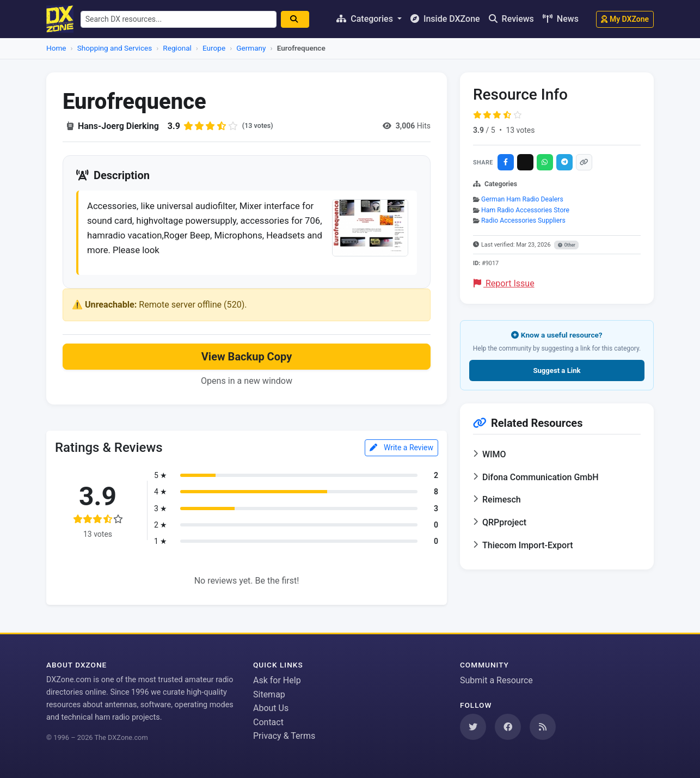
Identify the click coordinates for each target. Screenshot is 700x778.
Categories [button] (366, 19)
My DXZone (625, 19)
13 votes (520, 130)
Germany (251, 48)
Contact (268, 722)
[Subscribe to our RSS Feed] (543, 727)
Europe (214, 48)
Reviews (511, 19)
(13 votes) (259, 126)
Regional (177, 48)
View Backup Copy (247, 363)
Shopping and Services (115, 48)
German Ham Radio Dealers (522, 199)
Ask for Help (277, 680)
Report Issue (504, 283)
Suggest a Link (557, 370)
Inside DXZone (445, 19)
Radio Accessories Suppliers (523, 220)
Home (56, 48)
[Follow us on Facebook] (508, 727)
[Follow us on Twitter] (473, 727)
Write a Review (401, 454)
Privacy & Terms (284, 736)
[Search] (301, 19)
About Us (271, 709)
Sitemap (269, 694)
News (561, 19)
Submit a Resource (496, 680)
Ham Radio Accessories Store (525, 210)
